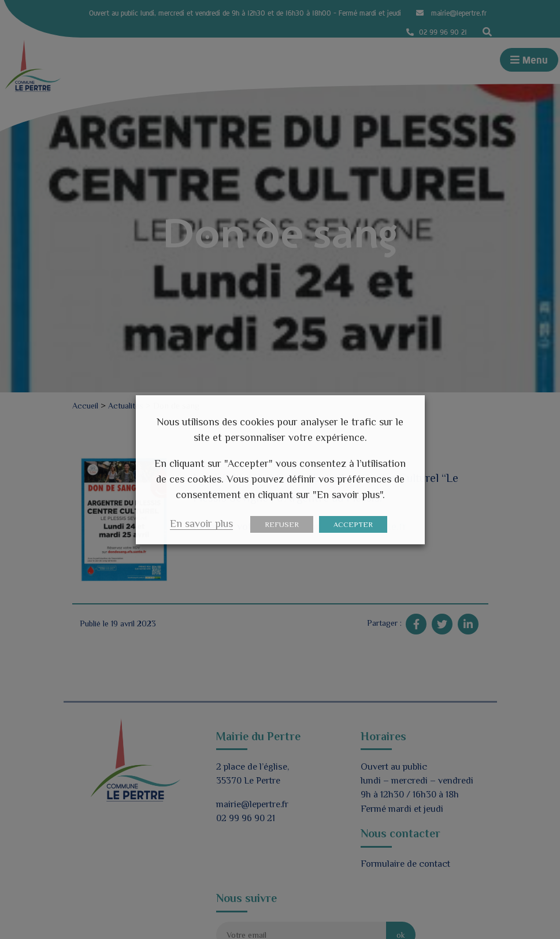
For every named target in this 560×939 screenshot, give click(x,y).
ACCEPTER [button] (353, 524)
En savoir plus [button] (201, 524)
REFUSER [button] (282, 524)
